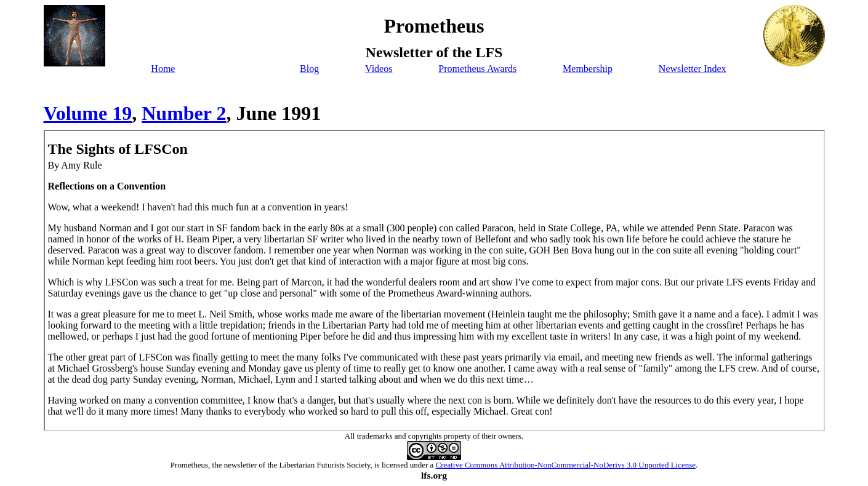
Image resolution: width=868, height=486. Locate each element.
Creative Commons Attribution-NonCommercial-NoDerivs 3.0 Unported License (566, 465)
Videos (379, 69)
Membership (588, 69)
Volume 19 (88, 113)
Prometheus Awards (477, 69)
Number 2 (184, 113)
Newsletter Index (693, 69)
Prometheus (189, 465)
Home (163, 69)
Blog (309, 69)
